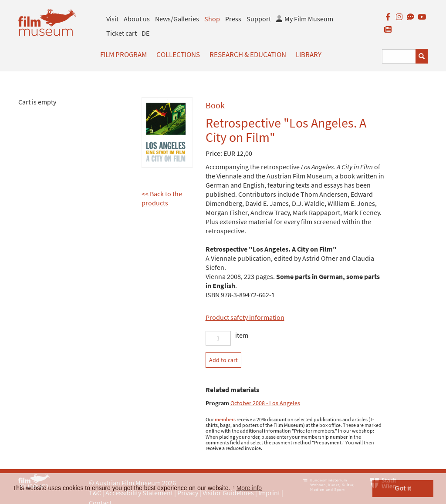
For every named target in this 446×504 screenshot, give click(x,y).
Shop (212, 19)
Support (259, 19)
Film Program (123, 54)
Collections (178, 54)
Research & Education (248, 54)
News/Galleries (177, 19)
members (225, 419)
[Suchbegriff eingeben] (399, 56)
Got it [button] (403, 488)
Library (309, 54)
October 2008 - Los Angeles (265, 403)
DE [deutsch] (145, 33)
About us (137, 19)
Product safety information (245, 317)
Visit (112, 19)
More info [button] (249, 488)
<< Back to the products (162, 198)
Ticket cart (122, 33)
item (242, 335)
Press (233, 19)
